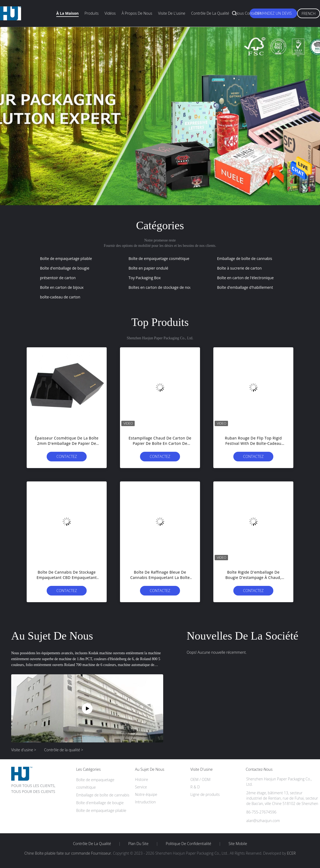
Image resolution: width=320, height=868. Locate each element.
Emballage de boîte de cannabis (245, 258)
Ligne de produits (205, 794)
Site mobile (238, 844)
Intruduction (145, 802)
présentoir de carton (58, 278)
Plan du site (138, 844)
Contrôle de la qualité (210, 13)
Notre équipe (146, 794)
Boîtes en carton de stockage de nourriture (166, 287)
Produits (92, 13)
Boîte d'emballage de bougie (65, 268)
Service (141, 787)
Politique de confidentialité (189, 844)
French (309, 13)
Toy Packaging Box (145, 278)
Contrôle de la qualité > (64, 750)
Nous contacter (248, 13)
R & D (195, 787)
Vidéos (110, 13)
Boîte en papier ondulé (148, 268)
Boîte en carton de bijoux (62, 287)
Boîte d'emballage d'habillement (245, 287)
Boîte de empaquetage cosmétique (159, 258)
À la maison (67, 13)
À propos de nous (137, 13)
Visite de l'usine (172, 13)
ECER (291, 853)
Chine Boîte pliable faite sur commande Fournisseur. (69, 853)
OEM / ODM (200, 779)
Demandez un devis (273, 13)
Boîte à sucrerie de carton (239, 268)
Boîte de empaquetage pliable (66, 258)
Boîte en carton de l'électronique (245, 278)
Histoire (141, 779)
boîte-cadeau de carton (60, 297)
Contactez (67, 456)
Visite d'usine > (24, 750)
